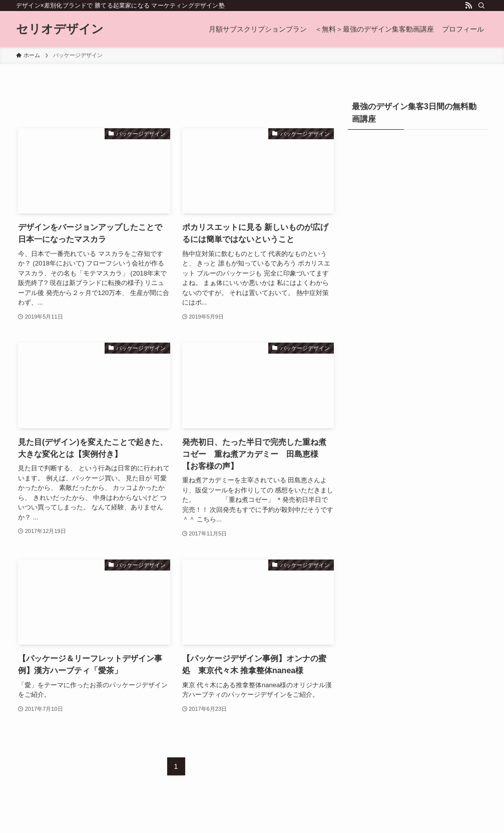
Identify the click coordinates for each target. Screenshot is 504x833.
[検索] (481, 6)
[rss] (468, 6)
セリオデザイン (60, 29)
